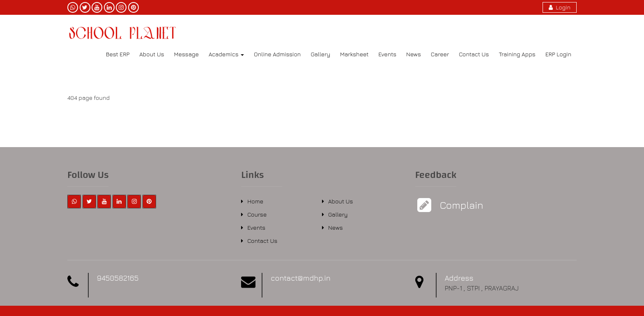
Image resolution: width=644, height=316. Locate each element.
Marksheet (354, 54)
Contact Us (474, 54)
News (414, 54)
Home (255, 201)
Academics (226, 54)
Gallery (320, 54)
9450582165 (118, 278)
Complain (461, 205)
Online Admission (277, 54)
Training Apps (517, 54)
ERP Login (558, 54)
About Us (152, 54)
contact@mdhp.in (300, 278)
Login (560, 7)
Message (186, 54)
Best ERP (118, 54)
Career (440, 54)
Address (459, 278)
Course (257, 214)
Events (387, 54)
